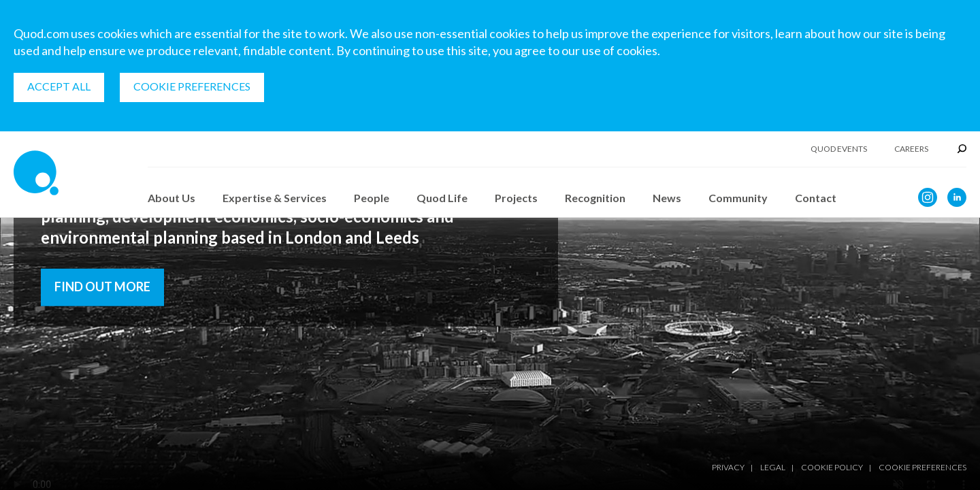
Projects (516, 198)
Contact (816, 198)
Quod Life (442, 198)
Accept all (59, 86)
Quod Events (839, 149)
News (667, 198)
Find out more (102, 286)
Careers (911, 149)
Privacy (728, 467)
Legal (773, 467)
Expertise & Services (275, 198)
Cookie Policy (832, 467)
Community (738, 198)
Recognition (595, 198)
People (372, 198)
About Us (171, 198)
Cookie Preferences (192, 86)
